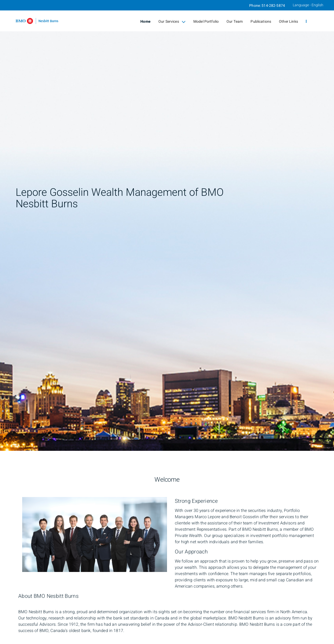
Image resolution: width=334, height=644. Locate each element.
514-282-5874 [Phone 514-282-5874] (273, 6)
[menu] (306, 22)
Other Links (288, 22)
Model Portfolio (206, 22)
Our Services (172, 22)
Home (145, 22)
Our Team (235, 22)
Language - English (308, 5)
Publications (261, 22)
